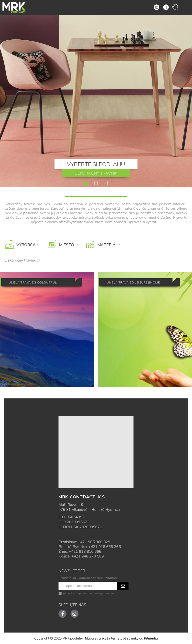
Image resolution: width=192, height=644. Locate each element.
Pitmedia (151, 638)
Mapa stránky (96, 638)
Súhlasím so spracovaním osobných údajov (86, 594)
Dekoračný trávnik (22, 260)
